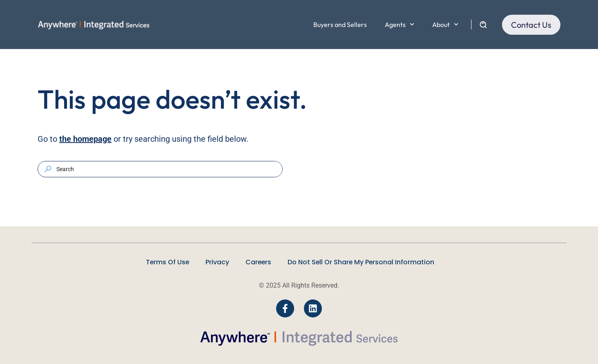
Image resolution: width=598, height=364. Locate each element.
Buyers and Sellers (340, 25)
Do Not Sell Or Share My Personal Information (362, 262)
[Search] (48, 169)
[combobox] (168, 169)
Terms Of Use (167, 262)
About (445, 24)
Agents (399, 24)
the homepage (85, 139)
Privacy (217, 262)
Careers (258, 262)
